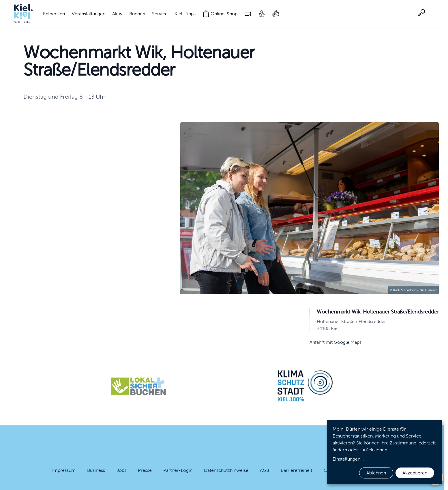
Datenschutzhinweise (226, 470)
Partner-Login (178, 470)
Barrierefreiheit (296, 470)
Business (96, 470)
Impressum (64, 470)
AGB (265, 470)
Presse (145, 470)
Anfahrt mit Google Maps (335, 342)
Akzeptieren (415, 473)
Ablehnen (376, 473)
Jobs (121, 470)
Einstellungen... (348, 459)
